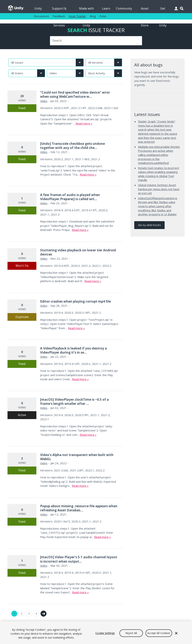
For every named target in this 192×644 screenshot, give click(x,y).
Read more (83, 123)
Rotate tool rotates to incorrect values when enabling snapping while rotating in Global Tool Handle (159, 174)
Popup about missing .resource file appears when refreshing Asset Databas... (79, 508)
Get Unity (163, 10)
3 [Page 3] (29, 614)
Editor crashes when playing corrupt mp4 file (75, 301)
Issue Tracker (77, 16)
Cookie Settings (105, 633)
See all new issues (149, 225)
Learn (106, 8)
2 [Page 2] (22, 614)
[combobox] (96, 41)
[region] (96, 633)
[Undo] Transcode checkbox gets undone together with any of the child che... (72, 146)
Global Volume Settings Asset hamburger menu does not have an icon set (159, 189)
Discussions (41, 16)
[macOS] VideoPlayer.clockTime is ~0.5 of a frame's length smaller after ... (74, 402)
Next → (43, 614)
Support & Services (59, 10)
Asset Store (145, 10)
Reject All (131, 633)
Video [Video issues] (44, 101)
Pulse (103, 16)
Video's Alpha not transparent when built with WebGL (77, 457)
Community (124, 8)
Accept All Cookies (159, 633)
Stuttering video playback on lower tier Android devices (78, 252)
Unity (38, 8)
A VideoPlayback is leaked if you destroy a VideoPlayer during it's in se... (73, 350)
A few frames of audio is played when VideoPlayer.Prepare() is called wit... (70, 197)
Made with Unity (86, 10)
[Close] (176, 633)
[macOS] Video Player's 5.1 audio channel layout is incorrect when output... (79, 559)
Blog (93, 16)
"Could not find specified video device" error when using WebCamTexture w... (75, 94)
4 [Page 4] (36, 614)
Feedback (59, 16)
